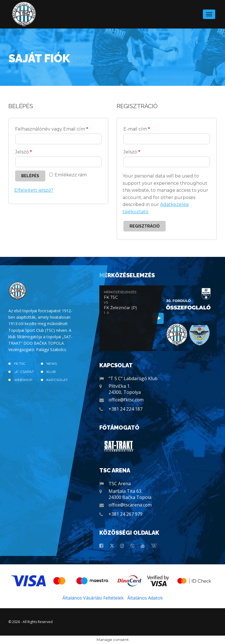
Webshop (23, 380)
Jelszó (24, 152)
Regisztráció (145, 226)
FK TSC (20, 364)
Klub (51, 372)
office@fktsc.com (126, 400)
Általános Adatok (145, 598)
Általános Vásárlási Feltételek (93, 598)
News (52, 364)
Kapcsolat (57, 380)
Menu (209, 13)
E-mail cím (137, 129)
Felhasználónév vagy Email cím (52, 129)
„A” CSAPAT (24, 372)
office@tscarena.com (130, 505)
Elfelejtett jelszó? (34, 190)
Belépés (30, 176)
